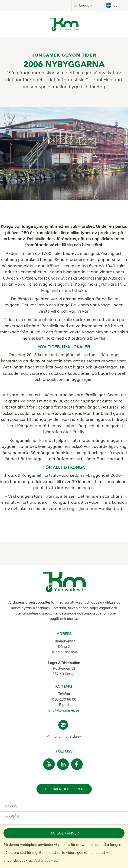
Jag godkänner (64, 833)
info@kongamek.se (64, 710)
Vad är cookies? (46, 860)
